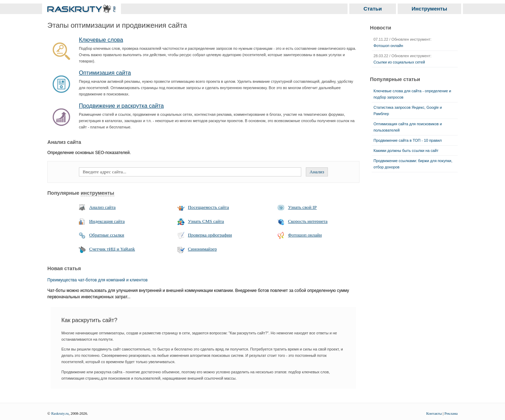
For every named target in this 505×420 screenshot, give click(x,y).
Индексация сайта (107, 221)
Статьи (372, 9)
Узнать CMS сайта (206, 221)
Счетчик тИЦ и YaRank (112, 249)
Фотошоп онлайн (305, 235)
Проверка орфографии (210, 235)
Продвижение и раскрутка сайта (121, 106)
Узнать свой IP (302, 207)
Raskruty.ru (60, 413)
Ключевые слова (101, 40)
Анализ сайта (102, 207)
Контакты (434, 413)
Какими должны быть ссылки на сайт (406, 151)
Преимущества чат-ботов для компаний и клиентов (97, 280)
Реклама (451, 413)
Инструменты (429, 9)
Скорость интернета (308, 221)
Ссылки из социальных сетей (399, 62)
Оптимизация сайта (105, 73)
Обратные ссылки (107, 235)
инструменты (97, 193)
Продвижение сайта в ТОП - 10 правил (408, 140)
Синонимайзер (202, 249)
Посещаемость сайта (208, 207)
